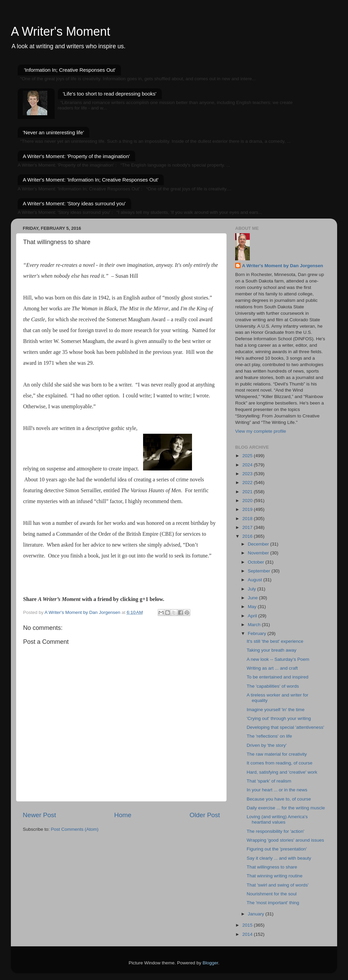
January (257, 914)
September (260, 571)
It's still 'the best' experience (275, 641)
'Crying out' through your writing (279, 718)
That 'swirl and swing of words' (278, 885)
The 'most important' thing (273, 903)
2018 (248, 519)
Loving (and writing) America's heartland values (277, 819)
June (253, 598)
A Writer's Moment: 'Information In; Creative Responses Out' (91, 180)
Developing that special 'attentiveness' (285, 727)
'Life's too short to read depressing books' (110, 94)
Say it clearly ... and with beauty (279, 858)
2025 (248, 456)
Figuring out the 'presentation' (277, 849)
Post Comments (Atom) (75, 829)
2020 (248, 501)
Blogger (210, 963)
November (259, 553)
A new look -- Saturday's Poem (278, 659)
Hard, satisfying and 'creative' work (282, 772)
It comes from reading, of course (280, 763)
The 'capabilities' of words (273, 686)
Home (123, 815)
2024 (248, 465)
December (259, 544)
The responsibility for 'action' (275, 831)
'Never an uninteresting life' (53, 132)
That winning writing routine (275, 876)
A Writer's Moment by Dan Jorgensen (283, 266)
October (257, 562)
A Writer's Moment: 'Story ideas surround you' (74, 203)
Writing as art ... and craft (272, 668)
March (255, 625)
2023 (248, 474)
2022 (248, 483)
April (253, 616)
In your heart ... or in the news (277, 790)
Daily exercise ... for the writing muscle (286, 808)
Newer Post (39, 815)
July (253, 589)
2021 (248, 492)
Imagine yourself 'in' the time (276, 710)
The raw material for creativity (277, 754)
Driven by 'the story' (267, 745)
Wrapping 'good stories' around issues (285, 840)
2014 (248, 934)
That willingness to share (272, 867)
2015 (248, 925)
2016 (248, 536)
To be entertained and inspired (278, 677)
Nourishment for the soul (272, 894)
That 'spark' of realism (269, 781)
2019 (248, 509)
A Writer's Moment (60, 31)
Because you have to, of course (279, 799)
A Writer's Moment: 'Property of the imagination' (76, 156)
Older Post (205, 815)
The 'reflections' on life (269, 736)
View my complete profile (261, 431)
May (253, 607)
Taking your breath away (272, 650)
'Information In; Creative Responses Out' (70, 70)
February (258, 633)
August (256, 580)
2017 (248, 527)
